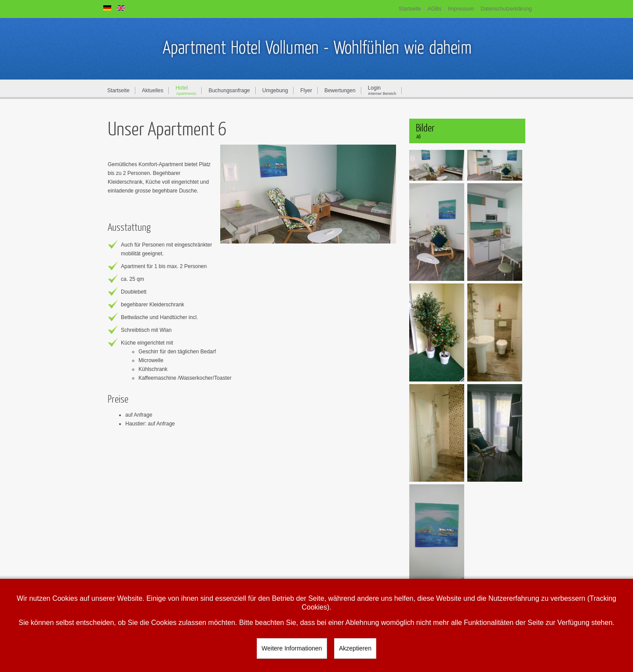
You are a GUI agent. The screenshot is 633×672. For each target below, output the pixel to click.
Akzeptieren (355, 648)
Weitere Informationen (292, 648)
